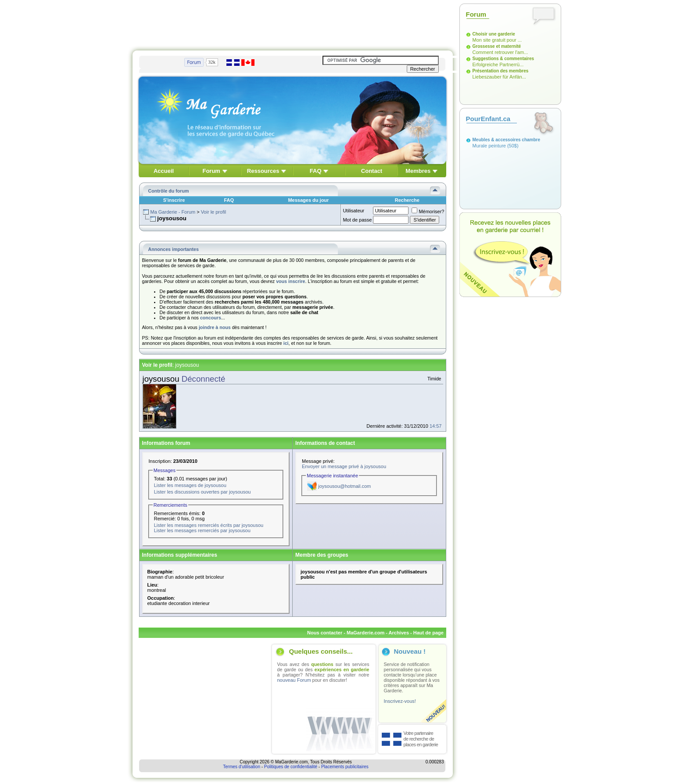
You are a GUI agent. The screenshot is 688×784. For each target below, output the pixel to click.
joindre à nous (215, 327)
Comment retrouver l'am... (500, 52)
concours (211, 318)
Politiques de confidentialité (291, 767)
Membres (418, 171)
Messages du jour (308, 200)
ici (286, 343)
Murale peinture (489, 146)
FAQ (316, 171)
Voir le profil (213, 212)
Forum (211, 171)
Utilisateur (353, 211)
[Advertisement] (293, 23)
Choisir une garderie (494, 34)
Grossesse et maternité (497, 46)
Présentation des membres (501, 71)
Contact (372, 171)
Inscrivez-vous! (400, 701)
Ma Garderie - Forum (173, 212)
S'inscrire (174, 200)
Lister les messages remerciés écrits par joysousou (209, 525)
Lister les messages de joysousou (190, 485)
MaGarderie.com (365, 633)
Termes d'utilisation (242, 767)
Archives (399, 633)
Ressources (263, 171)
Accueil (164, 171)
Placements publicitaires (345, 767)
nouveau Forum (294, 680)
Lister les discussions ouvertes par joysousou (202, 492)
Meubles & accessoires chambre (507, 140)
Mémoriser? (428, 211)
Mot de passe (357, 220)
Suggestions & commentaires (503, 59)
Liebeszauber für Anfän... (499, 77)
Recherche (407, 200)
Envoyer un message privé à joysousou (344, 466)
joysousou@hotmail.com (344, 486)
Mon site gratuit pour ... (497, 40)
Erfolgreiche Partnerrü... (498, 64)
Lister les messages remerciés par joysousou (202, 530)
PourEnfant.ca (488, 119)
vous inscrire (290, 281)
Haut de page (428, 633)
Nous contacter (325, 633)
